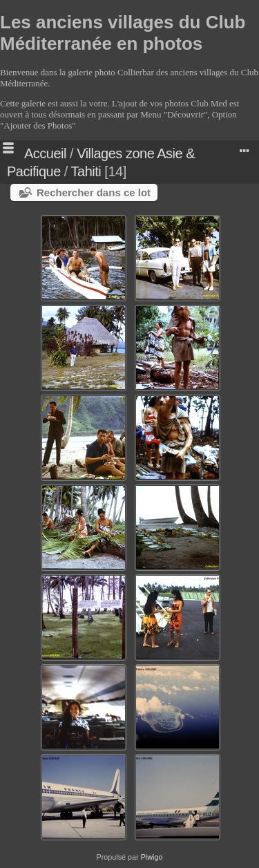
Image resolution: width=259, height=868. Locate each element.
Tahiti (86, 171)
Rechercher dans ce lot (94, 192)
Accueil (45, 153)
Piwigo (152, 857)
